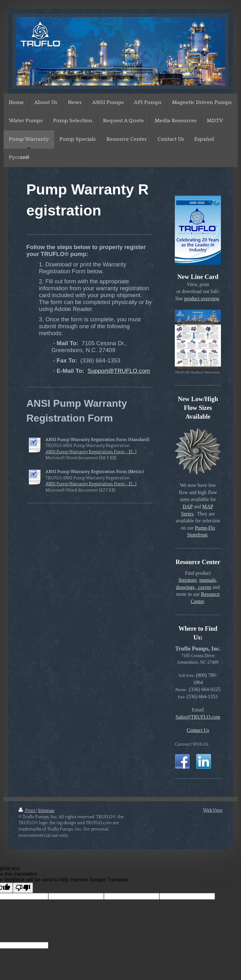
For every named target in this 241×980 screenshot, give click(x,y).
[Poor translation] (23, 888)
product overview (202, 299)
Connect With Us (192, 744)
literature (188, 580)
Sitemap (46, 811)
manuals (208, 580)
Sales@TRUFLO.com (198, 717)
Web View (213, 810)
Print (27, 811)
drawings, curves (194, 587)
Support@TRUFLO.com (119, 371)
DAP (187, 506)
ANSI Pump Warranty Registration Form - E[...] (91, 452)
